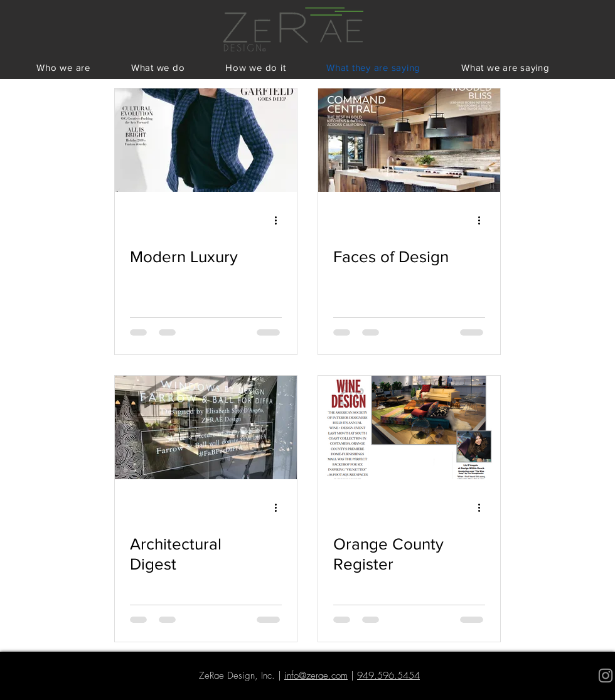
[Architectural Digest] (206, 427)
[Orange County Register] (409, 427)
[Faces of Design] (409, 140)
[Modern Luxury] (206, 140)
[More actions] (280, 220)
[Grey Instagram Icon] (606, 676)
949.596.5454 (388, 676)
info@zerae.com (316, 676)
